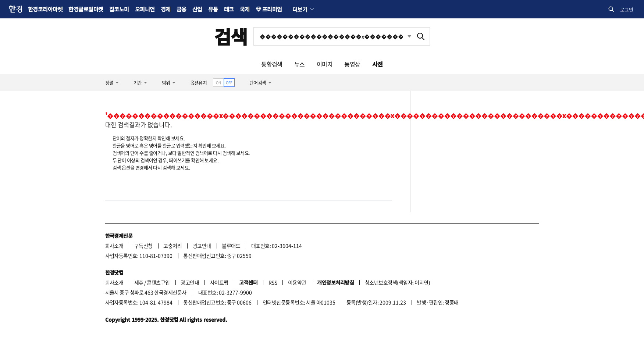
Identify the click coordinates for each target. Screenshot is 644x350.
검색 (231, 36)
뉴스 (300, 64)
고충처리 (172, 246)
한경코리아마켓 (45, 9)
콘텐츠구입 (158, 282)
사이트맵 (219, 282)
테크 (229, 9)
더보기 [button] (300, 9)
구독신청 (143, 246)
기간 (138, 83)
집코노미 (119, 9)
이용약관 (297, 282)
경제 (166, 9)
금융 (182, 9)
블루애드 (231, 246)
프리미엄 (272, 9)
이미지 (325, 64)
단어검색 (258, 83)
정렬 (109, 83)
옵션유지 (199, 83)
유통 (213, 9)
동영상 (352, 64)
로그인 (627, 9)
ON (218, 83)
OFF (229, 83)
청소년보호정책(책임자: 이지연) (397, 282)
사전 (378, 64)
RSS (273, 282)
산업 (197, 9)
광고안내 (202, 246)
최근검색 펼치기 (409, 36)
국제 (245, 9)
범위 (166, 83)
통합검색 (272, 64)
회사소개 (114, 246)
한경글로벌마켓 (86, 9)
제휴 (139, 282)
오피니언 (145, 9)
